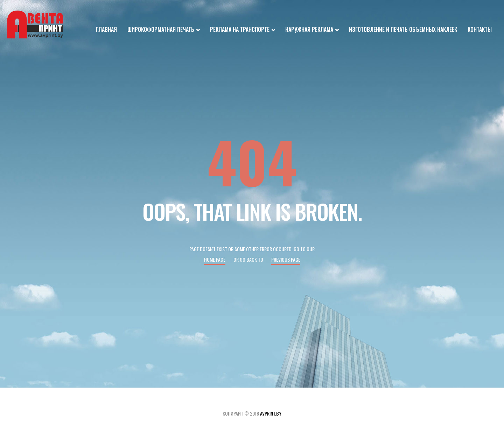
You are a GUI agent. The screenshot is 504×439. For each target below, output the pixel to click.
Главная (106, 29)
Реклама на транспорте (242, 30)
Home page (215, 259)
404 (252, 161)
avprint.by (271, 413)
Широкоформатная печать (163, 30)
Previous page (286, 259)
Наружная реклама (312, 30)
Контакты (480, 29)
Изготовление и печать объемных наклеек (403, 29)
